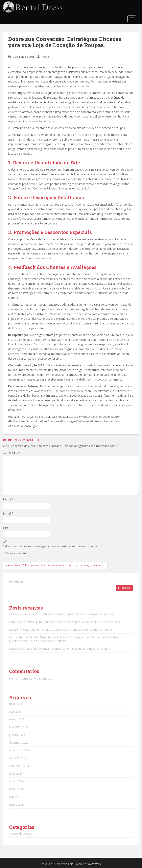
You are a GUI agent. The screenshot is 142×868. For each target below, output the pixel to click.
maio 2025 (16, 704)
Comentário (12, 453)
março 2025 (17, 719)
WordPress (94, 864)
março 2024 (17, 804)
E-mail (8, 513)
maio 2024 (16, 789)
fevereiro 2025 (18, 727)
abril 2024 (15, 797)
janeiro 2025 (17, 735)
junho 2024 (16, 781)
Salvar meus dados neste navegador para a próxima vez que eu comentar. (51, 546)
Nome (8, 499)
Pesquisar (16, 581)
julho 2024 (16, 773)
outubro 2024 (18, 758)
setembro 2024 (19, 766)
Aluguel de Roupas (21, 834)
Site (5, 528)
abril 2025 (15, 711)
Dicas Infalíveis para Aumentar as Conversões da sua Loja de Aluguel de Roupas (61, 630)
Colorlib (69, 864)
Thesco (45, 57)
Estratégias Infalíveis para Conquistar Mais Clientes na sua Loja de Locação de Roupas (65, 622)
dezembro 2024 (19, 742)
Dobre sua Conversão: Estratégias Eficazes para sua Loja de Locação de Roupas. (61, 614)
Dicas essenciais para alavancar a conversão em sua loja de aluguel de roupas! (60, 649)
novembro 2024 (19, 750)
